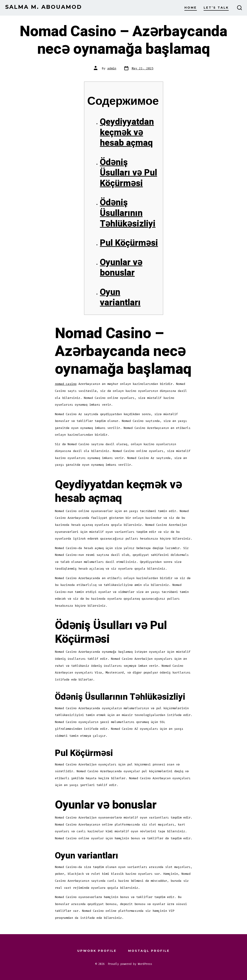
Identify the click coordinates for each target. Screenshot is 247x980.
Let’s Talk (216, 8)
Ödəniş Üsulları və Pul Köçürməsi (128, 173)
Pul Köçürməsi (129, 243)
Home (191, 8)
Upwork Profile (97, 951)
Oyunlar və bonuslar (121, 268)
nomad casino (66, 384)
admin (112, 68)
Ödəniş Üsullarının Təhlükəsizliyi (128, 213)
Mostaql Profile (149, 951)
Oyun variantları (120, 297)
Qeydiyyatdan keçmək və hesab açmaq (127, 132)
